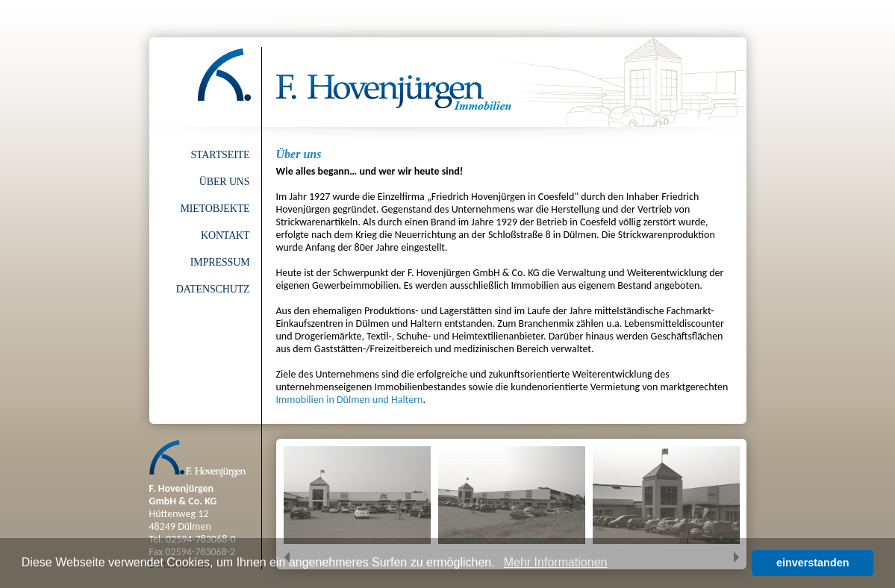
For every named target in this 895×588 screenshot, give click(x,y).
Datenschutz (213, 289)
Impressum (220, 262)
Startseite (220, 155)
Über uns (225, 182)
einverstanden (813, 563)
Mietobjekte (215, 209)
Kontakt (225, 235)
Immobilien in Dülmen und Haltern (350, 400)
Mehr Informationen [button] (556, 562)
